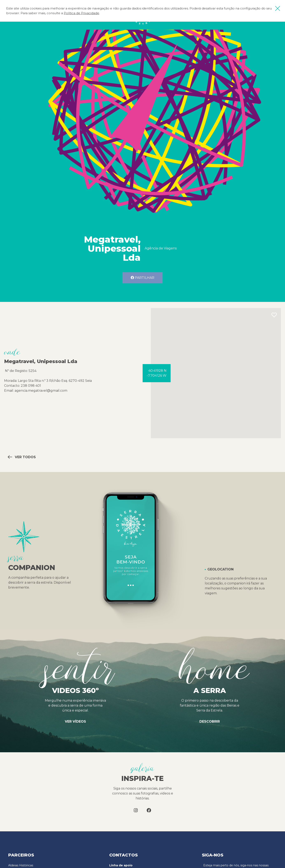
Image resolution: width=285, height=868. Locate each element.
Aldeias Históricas (21, 865)
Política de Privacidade (81, 13)
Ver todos (22, 457)
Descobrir (210, 721)
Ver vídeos (75, 721)
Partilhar (142, 278)
